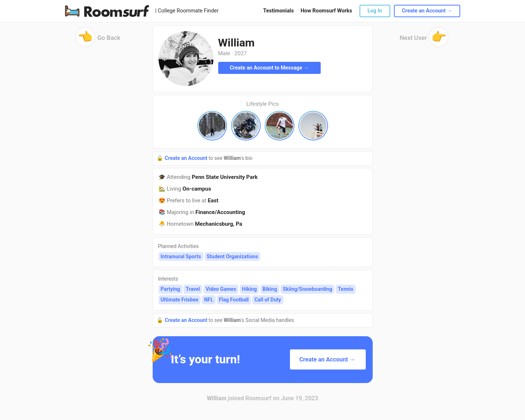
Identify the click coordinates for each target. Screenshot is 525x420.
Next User (424, 40)
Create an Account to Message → (269, 68)
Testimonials (278, 11)
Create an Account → (427, 11)
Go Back (98, 40)
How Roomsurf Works (326, 11)
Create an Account (187, 158)
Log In (375, 11)
